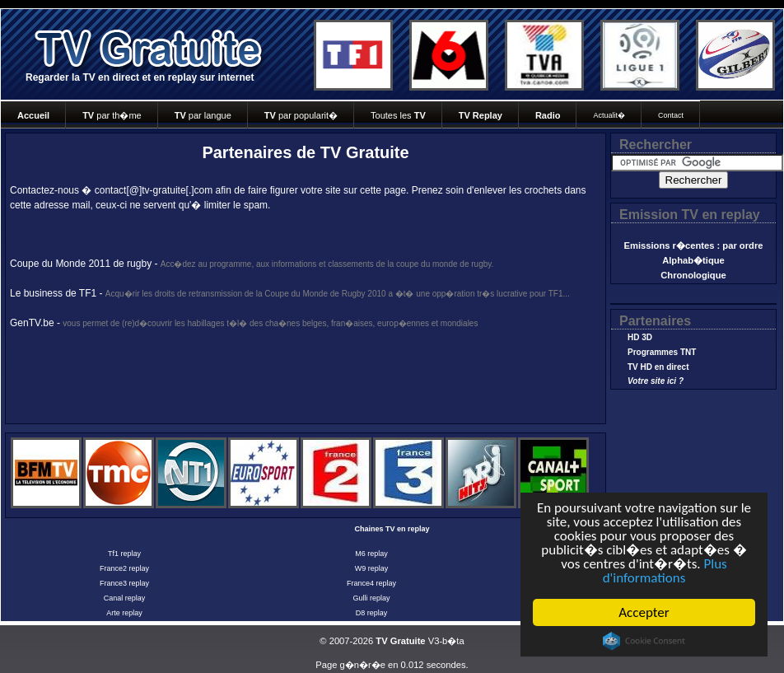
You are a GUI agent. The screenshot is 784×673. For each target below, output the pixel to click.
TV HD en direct (658, 367)
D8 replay (372, 613)
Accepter (644, 612)
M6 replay (371, 554)
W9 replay (372, 568)
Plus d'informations (665, 571)
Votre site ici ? (656, 381)
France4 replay (371, 583)
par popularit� (301, 115)
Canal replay (125, 598)
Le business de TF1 (53, 293)
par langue (203, 115)
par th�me (112, 115)
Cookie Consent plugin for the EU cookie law (644, 641)
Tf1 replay (124, 554)
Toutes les (398, 115)
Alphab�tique (693, 260)
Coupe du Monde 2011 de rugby (81, 264)
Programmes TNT (662, 352)
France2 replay (124, 568)
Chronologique (693, 275)
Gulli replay (371, 598)
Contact (671, 115)
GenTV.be (32, 323)
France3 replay (124, 583)
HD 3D (640, 337)
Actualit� (609, 115)
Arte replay (124, 613)
